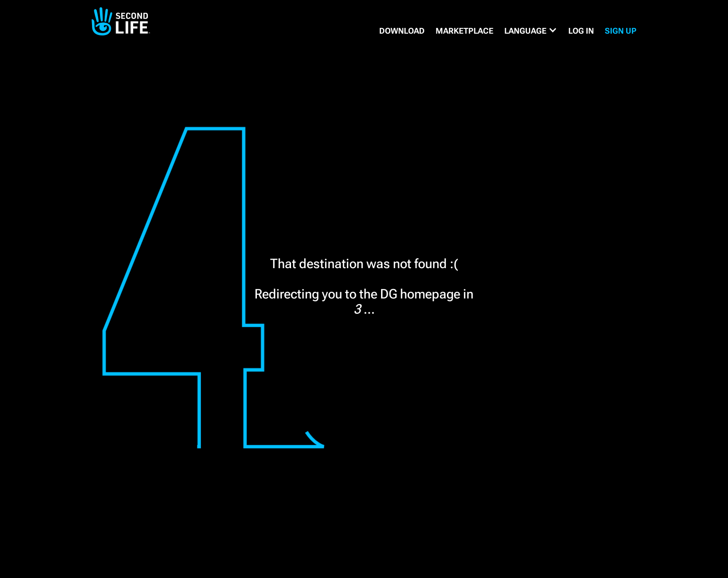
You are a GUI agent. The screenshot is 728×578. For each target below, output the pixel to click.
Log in (581, 31)
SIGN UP (621, 31)
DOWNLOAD (402, 31)
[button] (531, 31)
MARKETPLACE (464, 31)
